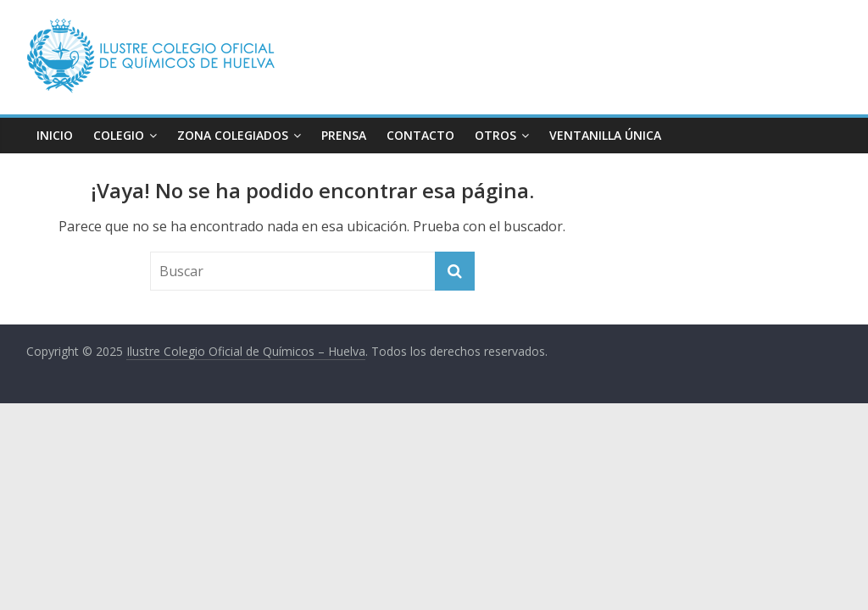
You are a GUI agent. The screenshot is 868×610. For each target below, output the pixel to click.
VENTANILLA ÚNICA (605, 135)
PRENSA (344, 135)
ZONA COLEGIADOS (233, 135)
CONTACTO (420, 135)
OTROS (495, 135)
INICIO (55, 135)
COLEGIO (119, 135)
